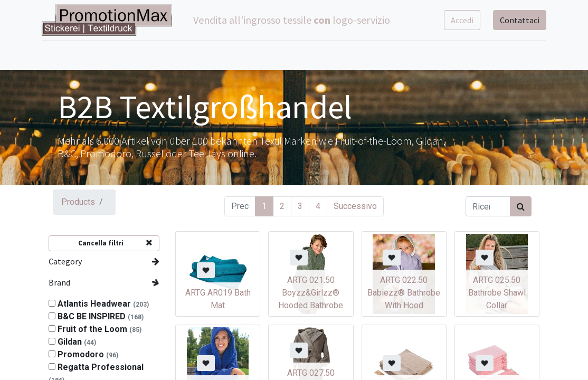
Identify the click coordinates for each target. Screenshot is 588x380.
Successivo (355, 206)
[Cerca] (521, 206)
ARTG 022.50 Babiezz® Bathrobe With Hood (404, 293)
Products (78, 202)
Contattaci (513, 20)
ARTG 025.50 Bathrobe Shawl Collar (497, 293)
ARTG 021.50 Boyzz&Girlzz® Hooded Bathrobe (311, 293)
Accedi (455, 20)
